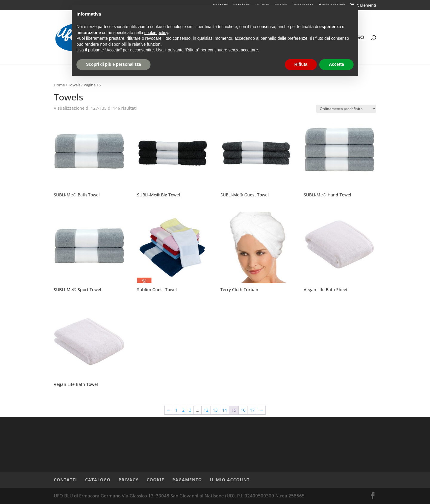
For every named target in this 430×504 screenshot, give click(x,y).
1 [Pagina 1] (176, 410)
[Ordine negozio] (346, 109)
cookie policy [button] (156, 33)
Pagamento (187, 480)
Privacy (129, 480)
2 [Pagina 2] (183, 410)
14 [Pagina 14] (225, 410)
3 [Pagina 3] (190, 410)
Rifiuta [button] (301, 64)
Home (59, 85)
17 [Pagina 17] (252, 410)
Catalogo (98, 480)
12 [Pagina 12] (206, 410)
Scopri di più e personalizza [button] (113, 64)
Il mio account (230, 480)
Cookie (155, 480)
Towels (74, 85)
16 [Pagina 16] (243, 410)
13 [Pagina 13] (215, 410)
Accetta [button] (336, 64)
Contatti (65, 480)
